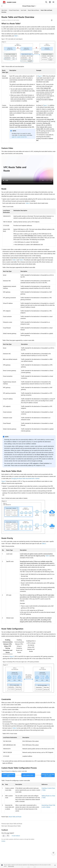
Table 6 (47, 556)
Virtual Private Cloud (14, 10)
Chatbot (3, 841)
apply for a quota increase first (19, 137)
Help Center (4, 10)
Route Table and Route (33, 10)
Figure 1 (40, 76)
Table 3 (15, 260)
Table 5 (44, 543)
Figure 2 (4, 481)
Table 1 (16, 36)
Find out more (11, 866)
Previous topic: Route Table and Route (12, 824)
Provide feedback (16, 836)
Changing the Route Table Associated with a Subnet (25, 478)
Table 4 (21, 260)
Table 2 (28, 203)
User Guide (23, 10)
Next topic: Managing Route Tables (11, 826)
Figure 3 (12, 656)
